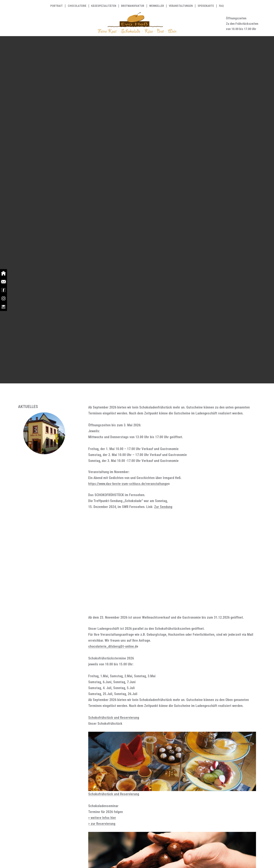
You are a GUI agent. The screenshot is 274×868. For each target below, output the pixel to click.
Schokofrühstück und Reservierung (114, 718)
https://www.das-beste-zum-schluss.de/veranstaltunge (128, 484)
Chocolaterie (77, 6)
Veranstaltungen (181, 6)
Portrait (57, 6)
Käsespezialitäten (104, 6)
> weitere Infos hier (102, 818)
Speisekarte (206, 6)
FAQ (221, 6)
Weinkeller (157, 6)
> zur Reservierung (102, 824)
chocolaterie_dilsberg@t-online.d (112, 646)
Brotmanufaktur (133, 6)
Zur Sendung (163, 507)
